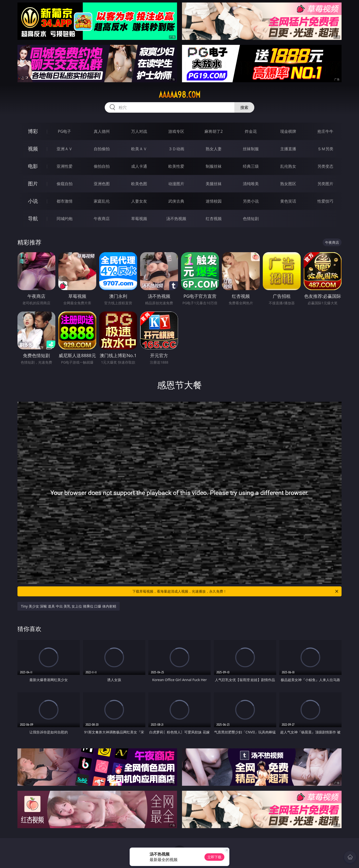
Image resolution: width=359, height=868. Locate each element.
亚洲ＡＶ (65, 149)
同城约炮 (65, 219)
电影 (33, 166)
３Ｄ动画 (176, 149)
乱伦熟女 (288, 166)
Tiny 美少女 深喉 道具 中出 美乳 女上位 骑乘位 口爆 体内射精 (69, 606)
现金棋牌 (288, 131)
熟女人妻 (214, 149)
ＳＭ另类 (325, 149)
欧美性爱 (176, 166)
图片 (33, 184)
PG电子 (64, 131)
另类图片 (325, 184)
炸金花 (251, 131)
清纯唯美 (251, 184)
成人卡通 (139, 166)
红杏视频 (214, 219)
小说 (33, 201)
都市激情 (65, 201)
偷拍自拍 (102, 166)
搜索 (244, 107)
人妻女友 (139, 201)
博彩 (33, 131)
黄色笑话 (288, 201)
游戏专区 (176, 131)
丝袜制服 (251, 149)
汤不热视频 (176, 219)
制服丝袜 (214, 166)
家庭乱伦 (102, 201)
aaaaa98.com (180, 95)
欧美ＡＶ (139, 149)
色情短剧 (251, 219)
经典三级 (251, 166)
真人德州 (102, 131)
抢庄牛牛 (325, 131)
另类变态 (325, 166)
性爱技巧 (325, 201)
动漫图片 (176, 184)
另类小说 (251, 201)
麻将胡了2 (214, 131)
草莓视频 (139, 219)
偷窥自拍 (65, 184)
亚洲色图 (102, 184)
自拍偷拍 (102, 149)
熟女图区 (288, 184)
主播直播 (288, 149)
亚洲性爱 (65, 166)
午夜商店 (102, 219)
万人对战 (139, 131)
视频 (33, 149)
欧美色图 (139, 184)
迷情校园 (214, 201)
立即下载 (214, 857)
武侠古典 (176, 201)
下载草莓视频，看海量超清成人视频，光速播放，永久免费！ (236, 591)
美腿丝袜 (214, 184)
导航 (33, 218)
